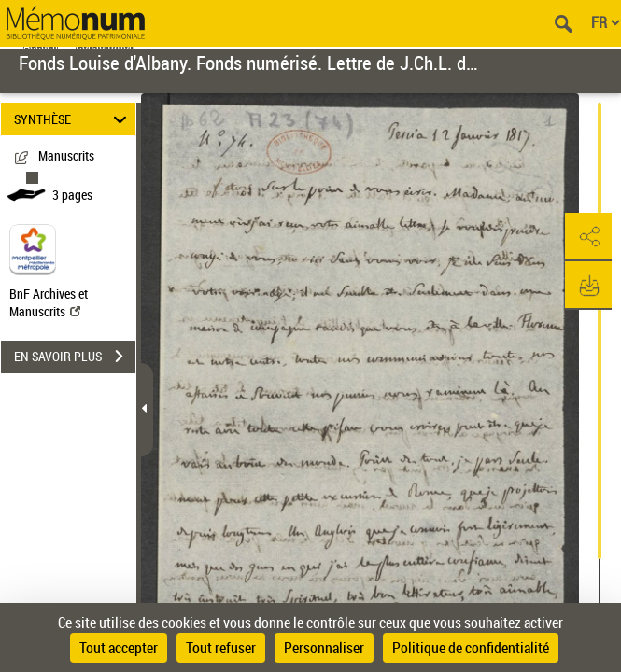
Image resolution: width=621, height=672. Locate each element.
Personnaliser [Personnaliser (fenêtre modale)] (324, 648)
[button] (588, 237)
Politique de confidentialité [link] (471, 648)
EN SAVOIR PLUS (75, 357)
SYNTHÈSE (73, 119)
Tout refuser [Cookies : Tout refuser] (221, 648)
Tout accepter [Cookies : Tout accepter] (119, 648)
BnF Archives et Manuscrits (49, 302)
